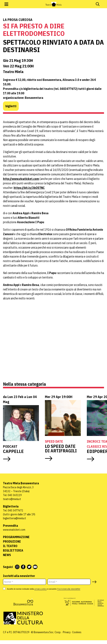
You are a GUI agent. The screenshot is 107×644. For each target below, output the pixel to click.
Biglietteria (13, 550)
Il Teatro (10, 546)
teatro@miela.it (12, 499)
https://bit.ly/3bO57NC (29, 188)
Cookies (77, 632)
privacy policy (40, 589)
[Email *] (69, 582)
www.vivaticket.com (14, 530)
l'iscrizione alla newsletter (69, 589)
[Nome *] (25, 582)
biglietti (11, 106)
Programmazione (16, 537)
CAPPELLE (14, 451)
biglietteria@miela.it (14, 518)
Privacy (67, 632)
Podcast (10, 446)
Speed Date (54, 441)
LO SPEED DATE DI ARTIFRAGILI (61, 448)
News (7, 555)
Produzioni (12, 541)
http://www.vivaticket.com (21, 179)
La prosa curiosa (18, 20)
